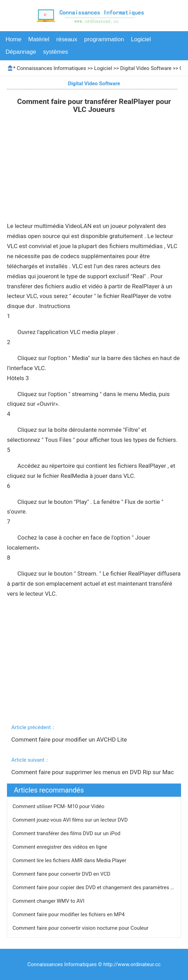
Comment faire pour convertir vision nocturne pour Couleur (81, 928)
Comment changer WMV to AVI (49, 901)
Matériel (39, 39)
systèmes (56, 52)
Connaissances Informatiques (51, 68)
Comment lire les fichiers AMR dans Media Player (70, 860)
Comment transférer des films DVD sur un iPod (67, 833)
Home (13, 39)
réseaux (67, 39)
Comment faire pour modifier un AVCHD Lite (70, 740)
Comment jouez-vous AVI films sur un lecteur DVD (71, 820)
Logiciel (141, 39)
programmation (104, 39)
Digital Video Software (146, 68)
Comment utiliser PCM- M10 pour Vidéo (59, 806)
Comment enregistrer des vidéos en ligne (60, 847)
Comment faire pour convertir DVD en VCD (62, 874)
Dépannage (21, 52)
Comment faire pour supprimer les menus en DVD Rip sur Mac (93, 772)
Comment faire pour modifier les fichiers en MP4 (69, 915)
